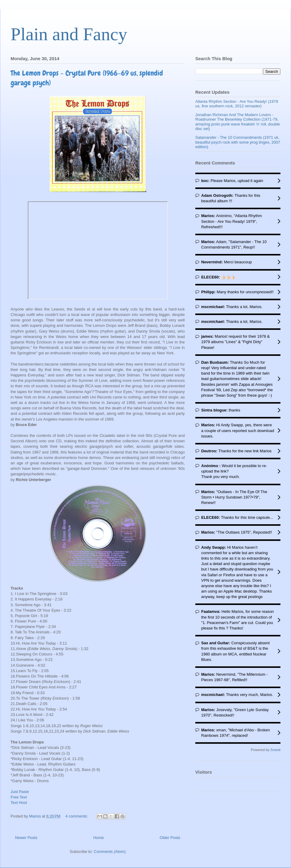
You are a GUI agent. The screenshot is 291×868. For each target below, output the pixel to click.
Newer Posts (26, 838)
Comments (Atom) (110, 852)
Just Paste (20, 792)
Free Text (19, 797)
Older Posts (170, 838)
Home (99, 838)
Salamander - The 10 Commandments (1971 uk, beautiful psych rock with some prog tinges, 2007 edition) (238, 142)
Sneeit (275, 750)
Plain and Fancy (69, 34)
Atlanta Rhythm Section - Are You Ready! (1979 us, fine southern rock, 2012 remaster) (237, 104)
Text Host (19, 803)
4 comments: (77, 816)
